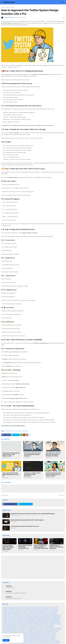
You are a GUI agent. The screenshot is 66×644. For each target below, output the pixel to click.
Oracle (42, 636)
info (41, 629)
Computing (46, 616)
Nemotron (32, 634)
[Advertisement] (33, 567)
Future (59, 624)
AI (23, 608)
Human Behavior (23, 629)
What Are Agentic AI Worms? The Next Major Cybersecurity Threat (25, 547)
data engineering (21, 618)
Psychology (26, 642)
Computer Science (10, 7)
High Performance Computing (10, 629)
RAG (37, 642)
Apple (30, 611)
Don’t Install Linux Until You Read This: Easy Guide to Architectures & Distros (53, 454)
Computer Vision (27, 616)
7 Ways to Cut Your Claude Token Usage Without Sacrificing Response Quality (41, 547)
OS (47, 636)
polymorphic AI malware (42, 639)
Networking (39, 634)
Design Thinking (17, 621)
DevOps (25, 621)
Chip (20, 613)
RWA (51, 642)
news (54, 634)
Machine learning (41, 631)
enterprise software (29, 624)
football (53, 624)
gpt (39, 626)
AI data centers (35, 608)
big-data (55, 611)
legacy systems (13, 631)
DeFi (10, 621)
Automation (40, 611)
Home (3, 7)
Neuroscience (47, 634)
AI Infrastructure (44, 608)
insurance (53, 629)
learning (5, 631)
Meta (57, 631)
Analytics (5, 611)
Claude (25, 613)
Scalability (57, 642)
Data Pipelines (30, 618)
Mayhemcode (9, 2)
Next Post (62, 495)
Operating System (34, 636)
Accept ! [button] (6, 640)
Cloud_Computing (52, 613)
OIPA (27, 636)
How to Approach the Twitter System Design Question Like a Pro (11, 474)
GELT (27, 626)
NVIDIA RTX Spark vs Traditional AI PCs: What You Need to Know (56, 547)
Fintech (47, 624)
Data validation (47, 618)
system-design (18, 431)
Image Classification (33, 629)
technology (25, 431)
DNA (15, 624)
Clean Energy (32, 613)
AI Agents (27, 608)
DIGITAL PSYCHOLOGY (42, 621)
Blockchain (15, 613)
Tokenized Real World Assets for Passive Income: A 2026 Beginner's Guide (11, 454)
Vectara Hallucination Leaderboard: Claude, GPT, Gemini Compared (27, 520)
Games (16, 626)
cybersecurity (12, 618)
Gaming (22, 626)
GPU (43, 626)
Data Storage (38, 618)
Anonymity (17, 611)
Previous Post (5, 495)
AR (34, 611)
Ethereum (37, 624)
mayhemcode (50, 631)
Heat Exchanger (49, 626)
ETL (43, 624)
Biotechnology (7, 613)
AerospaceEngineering (15, 608)
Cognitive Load (7, 616)
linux (23, 631)
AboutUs (5, 608)
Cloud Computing (41, 613)
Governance (33, 626)
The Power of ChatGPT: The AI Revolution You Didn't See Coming (32, 474)
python (32, 642)
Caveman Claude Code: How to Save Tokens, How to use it (25, 526)
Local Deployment (31, 631)
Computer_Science (37, 616)
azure (50, 611)
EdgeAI (20, 624)
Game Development (8, 626)
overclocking (52, 636)
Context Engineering (56, 616)
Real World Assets (44, 642)
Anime (11, 611)
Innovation (46, 629)
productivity (52, 639)
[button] (2, 2)
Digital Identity (32, 621)
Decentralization (56, 618)
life (19, 631)
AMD (56, 608)
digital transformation (55, 621)
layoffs (59, 629)
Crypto (5, 618)
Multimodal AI (24, 634)
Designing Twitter (5, 21)
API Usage (24, 611)
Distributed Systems (8, 624)
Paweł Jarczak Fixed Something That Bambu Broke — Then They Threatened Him (8, 548)
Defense (5, 621)
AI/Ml (51, 608)
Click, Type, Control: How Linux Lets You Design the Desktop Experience (32, 454)
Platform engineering (29, 639)
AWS (45, 611)
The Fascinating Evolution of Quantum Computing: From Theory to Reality (53, 474)
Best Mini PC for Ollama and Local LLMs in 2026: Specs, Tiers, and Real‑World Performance (33, 514)
